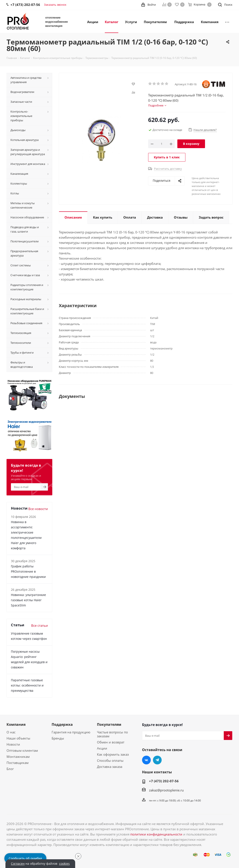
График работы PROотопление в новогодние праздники (28, 571)
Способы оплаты (110, 760)
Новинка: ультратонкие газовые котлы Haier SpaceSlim (28, 600)
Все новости (38, 509)
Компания (16, 724)
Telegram (157, 760)
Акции (102, 748)
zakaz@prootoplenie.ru (166, 790)
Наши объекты (18, 738)
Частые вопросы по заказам (112, 734)
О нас (11, 732)
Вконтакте (146, 760)
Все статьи (40, 625)
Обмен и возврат (111, 742)
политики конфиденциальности (156, 834)
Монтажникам (18, 757)
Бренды (58, 738)
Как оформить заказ (113, 754)
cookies (64, 864)
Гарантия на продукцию (71, 732)
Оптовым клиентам (22, 750)
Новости (13, 744)
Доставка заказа (110, 767)
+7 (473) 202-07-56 (164, 781)
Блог (10, 769)
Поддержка (62, 724)
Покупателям (109, 724)
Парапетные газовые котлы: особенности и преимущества (27, 685)
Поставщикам (18, 763)
